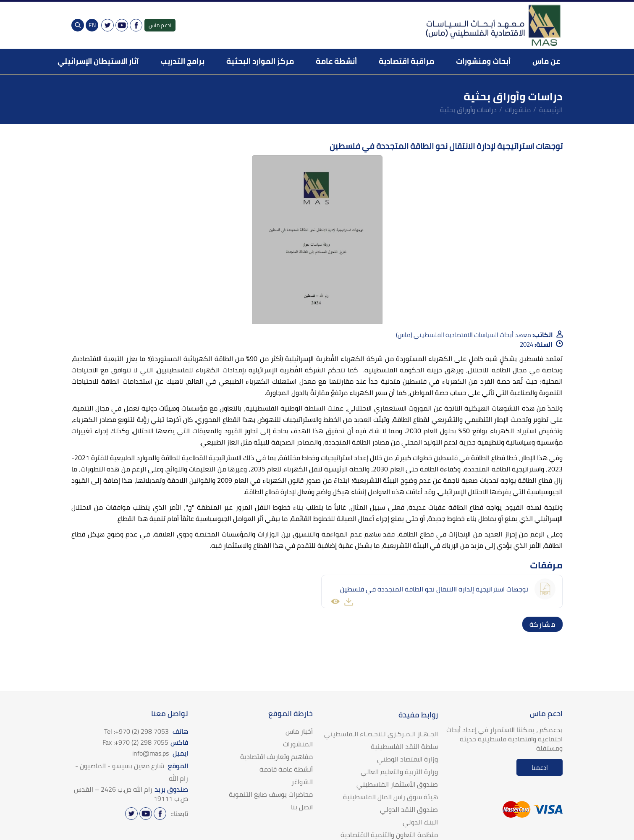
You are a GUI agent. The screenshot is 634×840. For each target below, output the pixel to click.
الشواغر (302, 782)
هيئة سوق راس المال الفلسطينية (390, 797)
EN (92, 25)
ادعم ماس (160, 25)
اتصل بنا (302, 807)
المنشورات (298, 744)
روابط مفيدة (418, 715)
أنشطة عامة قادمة (286, 769)
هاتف (146, 731)
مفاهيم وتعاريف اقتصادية (276, 756)
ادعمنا (540, 768)
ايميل (160, 753)
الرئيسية (551, 110)
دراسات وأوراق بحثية (468, 110)
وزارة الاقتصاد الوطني (407, 759)
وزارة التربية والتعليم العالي (399, 772)
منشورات (518, 110)
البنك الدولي (420, 822)
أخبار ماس (299, 731)
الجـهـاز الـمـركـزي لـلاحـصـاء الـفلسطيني (381, 734)
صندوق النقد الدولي (409, 809)
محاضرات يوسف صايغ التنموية (271, 794)
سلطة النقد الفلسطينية (404, 746)
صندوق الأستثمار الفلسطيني (397, 784)
